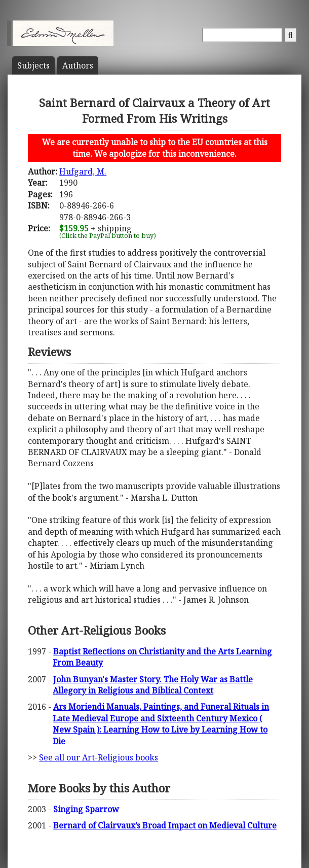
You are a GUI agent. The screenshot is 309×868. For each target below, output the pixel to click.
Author (78, 65)
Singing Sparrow (86, 809)
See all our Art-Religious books (99, 757)
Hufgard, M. (83, 171)
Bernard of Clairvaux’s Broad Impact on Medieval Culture (165, 825)
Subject (33, 65)
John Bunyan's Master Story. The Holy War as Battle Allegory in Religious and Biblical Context (153, 685)
